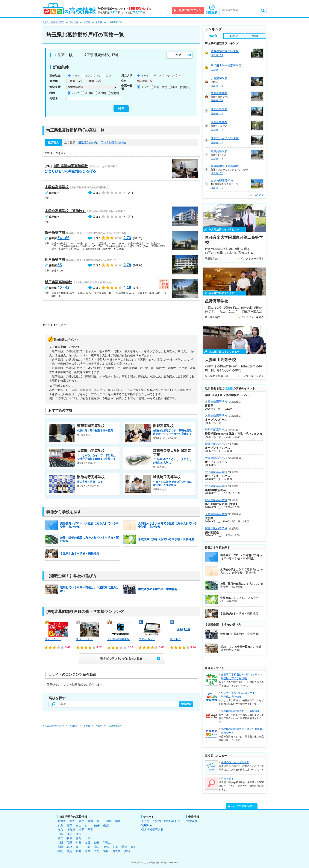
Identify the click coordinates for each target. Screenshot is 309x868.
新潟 (60, 825)
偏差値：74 (217, 86)
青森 (72, 821)
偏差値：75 (217, 55)
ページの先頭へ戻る (243, 806)
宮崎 (106, 851)
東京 (60, 830)
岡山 (79, 847)
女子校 (171, 76)
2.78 (127, 265)
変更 (178, 55)
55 (60, 265)
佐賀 (69, 851)
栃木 (79, 834)
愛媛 (124, 847)
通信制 (102, 93)
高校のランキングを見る (235, 762)
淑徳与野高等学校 (222, 181)
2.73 (127, 238)
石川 (88, 825)
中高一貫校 (161, 87)
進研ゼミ (176, 639)
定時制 (115, 93)
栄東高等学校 (219, 93)
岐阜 (69, 838)
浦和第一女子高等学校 (225, 138)
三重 (88, 838)
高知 (133, 847)
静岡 (79, 838)
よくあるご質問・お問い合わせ (161, 821)
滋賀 (88, 843)
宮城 (90, 821)
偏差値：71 (217, 188)
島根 (69, 847)
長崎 (79, 851)
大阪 (60, 843)
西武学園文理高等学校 (225, 166)
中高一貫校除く (181, 87)
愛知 (60, 838)
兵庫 (69, 843)
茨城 (60, 834)
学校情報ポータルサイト (124, 9)
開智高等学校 (219, 122)
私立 (88, 76)
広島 (88, 847)
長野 (69, 825)
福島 (118, 821)
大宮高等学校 (219, 79)
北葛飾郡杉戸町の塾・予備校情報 (240, 711)
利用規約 (147, 825)
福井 (97, 825)
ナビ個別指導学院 (118, 639)
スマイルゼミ (147, 639)
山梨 (106, 825)
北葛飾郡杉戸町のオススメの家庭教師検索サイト (242, 731)
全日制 (89, 93)
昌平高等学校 (55, 232)
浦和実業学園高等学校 (71, 166)
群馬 (69, 834)
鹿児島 (116, 851)
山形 (109, 821)
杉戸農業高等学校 (58, 282)
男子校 (158, 76)
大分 (97, 851)
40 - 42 (64, 288)
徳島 (106, 847)
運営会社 (192, 821)
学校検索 (186, 704)
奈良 (97, 843)
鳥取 (60, 847)
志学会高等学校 (57, 187)
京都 (79, 843)
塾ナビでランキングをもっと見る (121, 659)
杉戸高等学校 (55, 259)
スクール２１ (84, 639)
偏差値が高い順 (88, 142)
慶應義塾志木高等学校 (225, 51)
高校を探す (227, 779)
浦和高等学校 (219, 109)
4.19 (127, 288)
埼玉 (81, 830)
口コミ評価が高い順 (113, 142)
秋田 (100, 821)
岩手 (81, 821)
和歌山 (107, 843)
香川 (115, 847)
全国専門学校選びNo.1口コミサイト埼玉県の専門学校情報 (242, 677)
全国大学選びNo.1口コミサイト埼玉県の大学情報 (239, 695)
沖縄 (127, 851)
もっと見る (257, 195)
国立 (109, 76)
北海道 (62, 821)
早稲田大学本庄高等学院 (226, 66)
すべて (76, 76)
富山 (79, 825)
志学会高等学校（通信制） (65, 211)
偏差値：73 (217, 113)
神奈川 (71, 830)
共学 (183, 76)
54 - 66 (64, 238)
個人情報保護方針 (152, 830)
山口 (97, 847)
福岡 (60, 851)
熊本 (88, 851)
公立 (98, 76)
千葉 (90, 830)
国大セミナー (53, 639)
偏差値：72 (217, 142)
